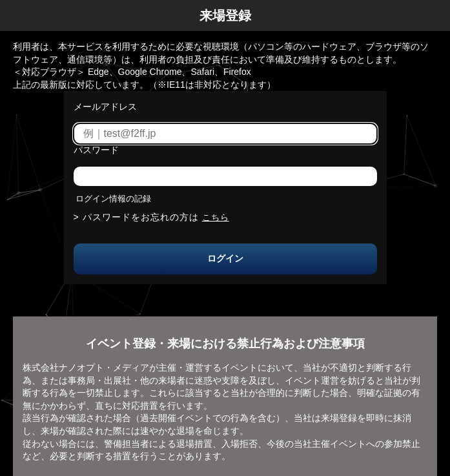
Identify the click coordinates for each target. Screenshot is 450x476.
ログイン (225, 258)
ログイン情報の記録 (113, 199)
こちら (216, 217)
